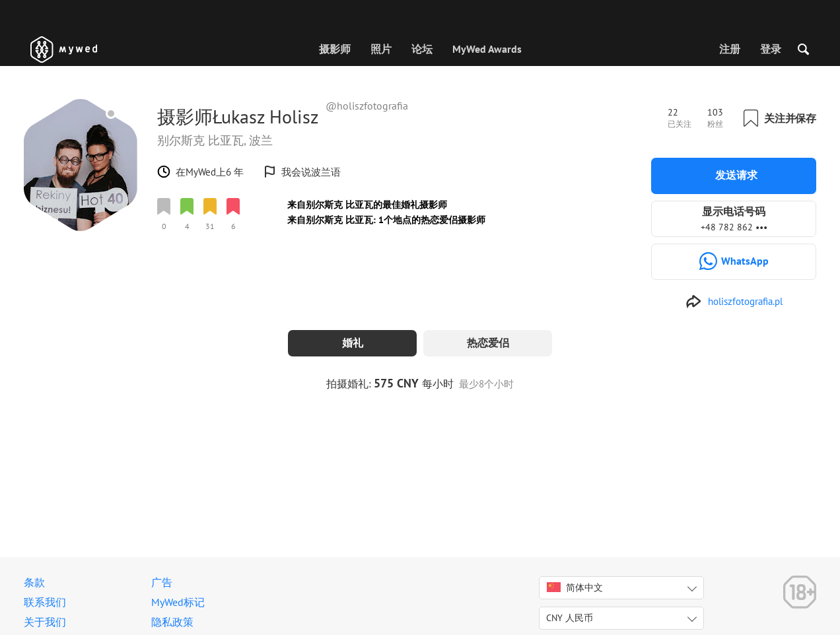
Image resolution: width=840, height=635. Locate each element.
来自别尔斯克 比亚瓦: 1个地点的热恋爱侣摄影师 (386, 220)
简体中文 (575, 587)
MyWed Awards (487, 49)
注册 (730, 49)
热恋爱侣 (488, 343)
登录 (771, 49)
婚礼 (353, 343)
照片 (381, 49)
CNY (570, 618)
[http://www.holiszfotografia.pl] (734, 302)
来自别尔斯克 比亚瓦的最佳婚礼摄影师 (367, 205)
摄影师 (335, 49)
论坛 (422, 49)
